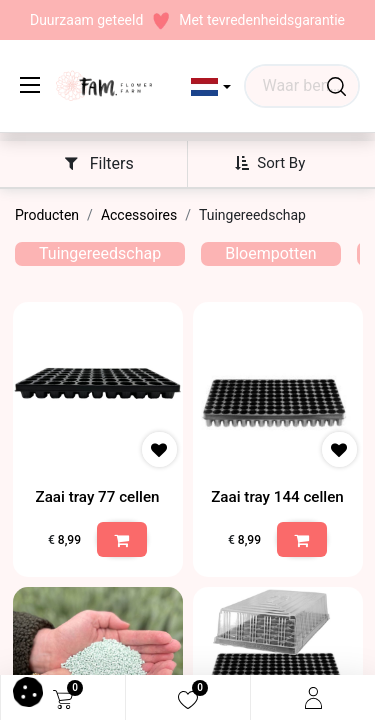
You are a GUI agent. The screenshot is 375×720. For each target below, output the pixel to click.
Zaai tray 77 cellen (97, 497)
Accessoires (139, 215)
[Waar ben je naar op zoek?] (336, 86)
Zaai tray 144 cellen (277, 497)
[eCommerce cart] (63, 698)
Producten (47, 215)
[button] (211, 87)
